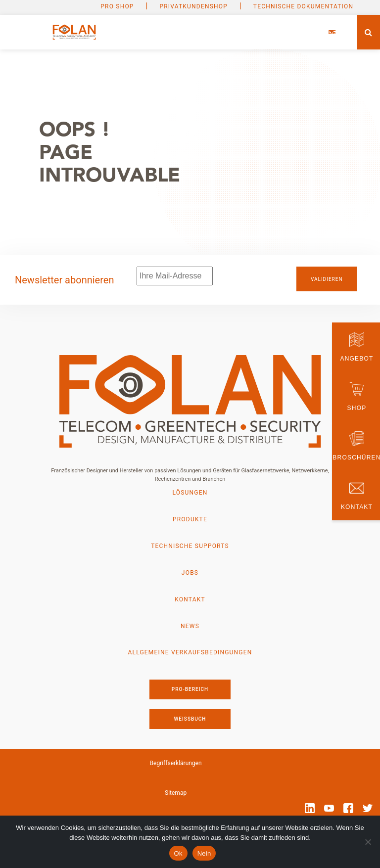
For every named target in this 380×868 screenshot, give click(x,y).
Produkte (190, 519)
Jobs (190, 573)
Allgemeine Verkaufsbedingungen (190, 653)
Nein (204, 853)
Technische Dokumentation (303, 6)
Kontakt (190, 599)
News (190, 626)
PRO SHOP (117, 6)
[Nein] (368, 842)
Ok (178, 853)
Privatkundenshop (193, 6)
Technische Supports (190, 546)
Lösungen (190, 493)
